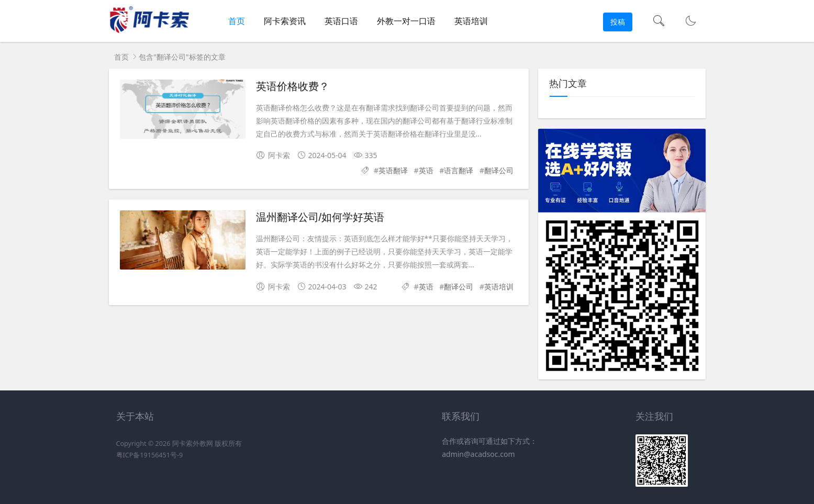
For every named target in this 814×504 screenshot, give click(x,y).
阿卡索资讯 (285, 21)
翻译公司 (499, 170)
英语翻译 (393, 170)
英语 (426, 170)
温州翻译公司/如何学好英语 (320, 217)
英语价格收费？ (293, 86)
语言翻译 (459, 170)
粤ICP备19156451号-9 (150, 455)
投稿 (618, 22)
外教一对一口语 (406, 21)
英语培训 (471, 21)
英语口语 (341, 21)
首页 (237, 21)
